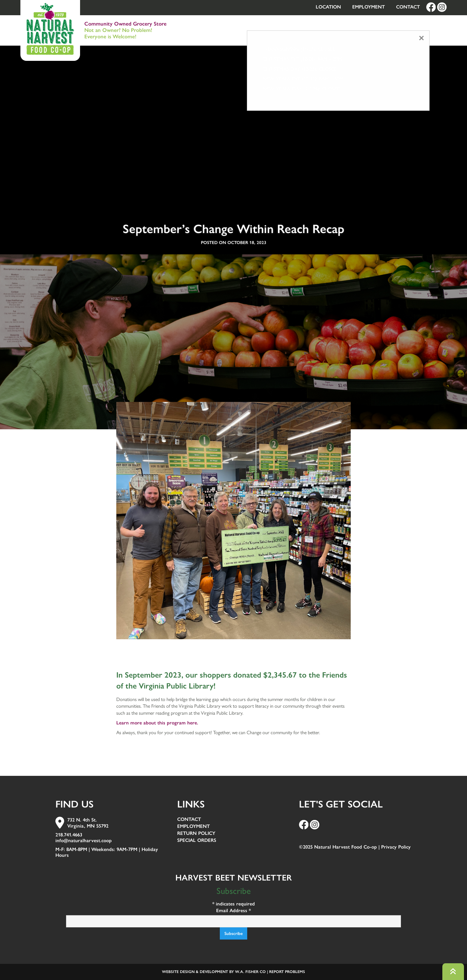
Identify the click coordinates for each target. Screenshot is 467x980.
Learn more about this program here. (157, 723)
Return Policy (196, 834)
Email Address (233, 910)
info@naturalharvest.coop (84, 840)
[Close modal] (421, 38)
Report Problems (287, 972)
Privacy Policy (396, 847)
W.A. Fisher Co (250, 972)
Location (328, 7)
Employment (369, 7)
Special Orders (197, 840)
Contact (408, 7)
